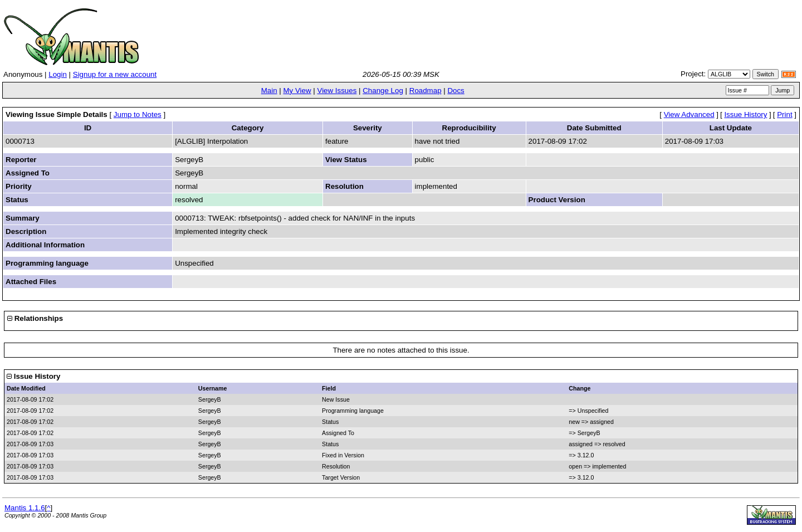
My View (297, 91)
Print (784, 114)
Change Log (383, 91)
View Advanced (689, 114)
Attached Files (31, 282)
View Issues (337, 91)
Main (269, 91)
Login (58, 74)
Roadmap (426, 91)
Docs (456, 91)
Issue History (745, 114)
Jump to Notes (138, 114)
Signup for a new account (115, 74)
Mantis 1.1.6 (25, 508)
